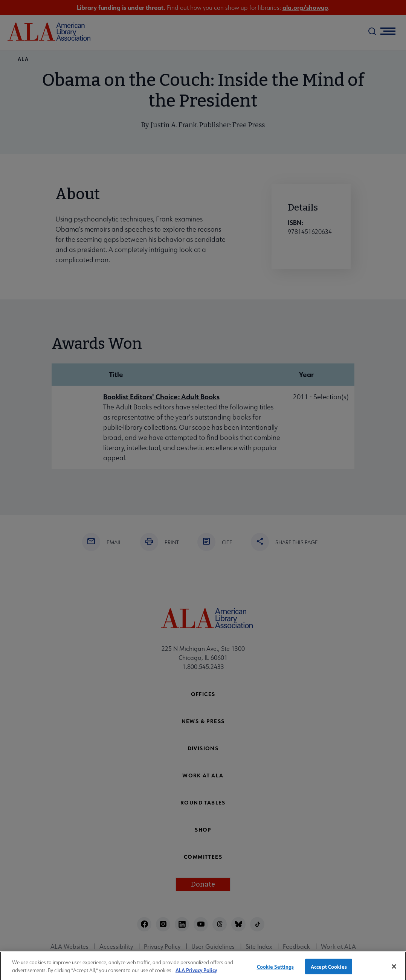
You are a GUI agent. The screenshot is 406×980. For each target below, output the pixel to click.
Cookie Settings (275, 970)
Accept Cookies (329, 970)
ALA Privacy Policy (196, 973)
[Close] (394, 969)
